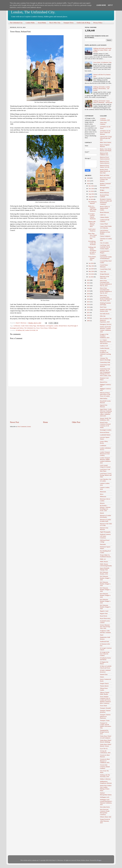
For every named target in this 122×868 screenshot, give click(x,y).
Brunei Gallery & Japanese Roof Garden (105, 208)
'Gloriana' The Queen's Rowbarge (105, 359)
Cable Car (103, 215)
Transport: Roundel (105, 708)
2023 (89, 280)
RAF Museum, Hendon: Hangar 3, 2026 (105, 590)
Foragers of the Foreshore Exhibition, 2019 (105, 336)
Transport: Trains (105, 720)
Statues (102, 677)
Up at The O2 (104, 749)
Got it (110, 5)
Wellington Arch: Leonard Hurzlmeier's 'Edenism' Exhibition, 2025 (106, 802)
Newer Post (14, 422)
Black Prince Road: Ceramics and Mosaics (105, 179)
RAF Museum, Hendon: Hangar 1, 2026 (105, 578)
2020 (89, 288)
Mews (102, 494)
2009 (89, 318)
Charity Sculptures (105, 236)
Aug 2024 (92, 197)
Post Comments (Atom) (24, 427)
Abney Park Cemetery (103, 123)
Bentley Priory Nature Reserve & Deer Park (105, 171)
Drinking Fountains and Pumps (105, 304)
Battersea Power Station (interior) (105, 162)
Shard (102, 635)
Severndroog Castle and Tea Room (92, 243)
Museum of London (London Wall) (106, 520)
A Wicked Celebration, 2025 (105, 119)
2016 (89, 299)
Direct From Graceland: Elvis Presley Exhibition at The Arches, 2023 (106, 298)
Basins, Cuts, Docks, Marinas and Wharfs (106, 150)
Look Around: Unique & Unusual (105, 466)
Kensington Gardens (106, 430)
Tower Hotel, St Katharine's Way (102, 62)
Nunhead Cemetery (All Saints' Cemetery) (105, 536)
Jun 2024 (91, 263)
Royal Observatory (105, 618)
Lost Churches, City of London (106, 480)
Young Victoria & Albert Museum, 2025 (105, 821)
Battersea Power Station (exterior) (105, 158)
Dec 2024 (91, 186)
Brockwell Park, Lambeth (105, 196)
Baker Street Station (106, 142)
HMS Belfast (104, 398)
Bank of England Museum (105, 146)
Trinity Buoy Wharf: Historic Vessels (106, 745)
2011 (89, 313)
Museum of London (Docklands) (106, 516)
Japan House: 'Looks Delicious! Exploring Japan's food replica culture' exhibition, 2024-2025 (106, 413)
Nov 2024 (92, 189)
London (56, 326)
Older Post (76, 422)
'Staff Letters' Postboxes (92, 230)
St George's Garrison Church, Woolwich (92, 216)
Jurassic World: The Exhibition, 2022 (106, 419)
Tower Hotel (104, 706)
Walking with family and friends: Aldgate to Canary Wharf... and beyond (102, 50)
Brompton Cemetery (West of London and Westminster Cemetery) (106, 202)
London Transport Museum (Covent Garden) (105, 454)
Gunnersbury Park (105, 362)
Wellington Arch (105, 797)
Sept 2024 (92, 194)
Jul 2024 (91, 199)
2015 (89, 302)
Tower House (44, 328)
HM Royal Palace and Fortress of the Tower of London (105, 394)
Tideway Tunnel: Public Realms (105, 693)
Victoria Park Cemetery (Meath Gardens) (105, 767)
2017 (89, 296)
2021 (89, 286)
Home (45, 422)
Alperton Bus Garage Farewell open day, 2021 (106, 138)
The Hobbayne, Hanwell (93, 203)
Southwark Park (104, 641)
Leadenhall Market (105, 435)
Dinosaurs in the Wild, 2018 (105, 277)
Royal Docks (104, 616)
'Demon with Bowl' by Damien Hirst (92, 224)
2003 (89, 321)
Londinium (103, 445)
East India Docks (105, 314)
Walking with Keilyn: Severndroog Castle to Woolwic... (92, 250)
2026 (89, 178)
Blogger (99, 860)
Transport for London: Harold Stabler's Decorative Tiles (106, 725)
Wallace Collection (105, 779)
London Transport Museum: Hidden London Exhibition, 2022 (105, 460)
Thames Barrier (104, 686)
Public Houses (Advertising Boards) (106, 565)
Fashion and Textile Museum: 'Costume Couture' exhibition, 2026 (106, 329)
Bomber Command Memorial (105, 184)
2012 (89, 310)
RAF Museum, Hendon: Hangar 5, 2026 (105, 601)
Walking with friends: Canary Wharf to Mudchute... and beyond (103, 102)
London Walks (30, 23)
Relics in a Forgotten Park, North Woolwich (92, 209)
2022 (89, 283)
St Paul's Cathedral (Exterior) (105, 671)
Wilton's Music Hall (106, 817)
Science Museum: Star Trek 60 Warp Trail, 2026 (105, 627)
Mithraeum (103, 496)
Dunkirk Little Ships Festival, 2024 (106, 310)
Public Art (103, 559)
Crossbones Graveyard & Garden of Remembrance (106, 257)
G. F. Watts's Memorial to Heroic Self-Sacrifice (106, 342)
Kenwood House (105, 432)
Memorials (103, 492)
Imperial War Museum (104, 406)
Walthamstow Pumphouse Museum (106, 782)
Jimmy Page (33, 326)
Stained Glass (104, 674)
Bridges (102, 190)
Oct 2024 (91, 191)
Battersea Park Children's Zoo (104, 154)
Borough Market (105, 188)
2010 (89, 315)
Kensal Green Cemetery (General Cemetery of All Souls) (105, 425)
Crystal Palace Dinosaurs (104, 266)
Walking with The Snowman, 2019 (105, 776)
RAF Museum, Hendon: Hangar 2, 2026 (105, 584)
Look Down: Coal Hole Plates (105, 470)
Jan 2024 (91, 277)
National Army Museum (104, 529)
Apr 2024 (91, 269)
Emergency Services (106, 324)
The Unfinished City (16, 23)
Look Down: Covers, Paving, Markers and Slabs (106, 475)
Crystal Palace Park (105, 269)
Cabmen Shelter (104, 217)
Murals (102, 513)
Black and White (105, 175)
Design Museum (105, 274)
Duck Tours (103, 307)
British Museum (104, 193)
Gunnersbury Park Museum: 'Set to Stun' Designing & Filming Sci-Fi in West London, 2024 (105, 372)
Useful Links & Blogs (83, 23)
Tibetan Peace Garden (104, 689)
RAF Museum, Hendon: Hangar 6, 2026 (105, 607)
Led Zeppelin (49, 326)
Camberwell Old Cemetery (105, 221)
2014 (89, 304)
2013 (89, 307)
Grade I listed (25, 326)
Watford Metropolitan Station (106, 794)
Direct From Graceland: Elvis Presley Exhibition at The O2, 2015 (106, 283)
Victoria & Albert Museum (105, 756)
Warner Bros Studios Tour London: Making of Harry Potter (106, 788)
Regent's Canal (104, 611)
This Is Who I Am (55, 23)
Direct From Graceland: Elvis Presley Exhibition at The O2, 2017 (106, 291)
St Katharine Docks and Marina (105, 659)
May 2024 (92, 266)
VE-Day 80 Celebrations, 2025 (105, 752)
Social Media (42, 23)
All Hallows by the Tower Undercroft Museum (105, 132)
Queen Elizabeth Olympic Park (105, 569)
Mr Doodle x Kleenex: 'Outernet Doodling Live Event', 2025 (105, 508)
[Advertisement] (45, 404)
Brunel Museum (104, 212)
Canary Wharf (104, 224)
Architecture (17, 326)
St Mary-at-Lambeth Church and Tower (106, 667)
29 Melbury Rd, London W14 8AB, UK (27, 330)
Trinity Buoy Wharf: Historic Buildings (106, 741)
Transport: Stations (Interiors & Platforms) (105, 716)
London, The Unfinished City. (33, 12)
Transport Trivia (68, 23)
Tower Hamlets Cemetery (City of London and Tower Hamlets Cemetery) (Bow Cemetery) (105, 700)
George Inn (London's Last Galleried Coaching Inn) (105, 353)
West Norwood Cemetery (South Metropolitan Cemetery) (105, 812)
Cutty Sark (103, 272)
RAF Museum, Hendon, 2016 (104, 573)
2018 (89, 294)
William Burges (53, 328)
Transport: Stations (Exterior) (105, 711)
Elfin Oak (103, 316)
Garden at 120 (104, 346)
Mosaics (102, 503)
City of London (104, 243)
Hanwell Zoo (104, 382)
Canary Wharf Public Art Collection (106, 227)
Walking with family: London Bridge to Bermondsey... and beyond (102, 89)
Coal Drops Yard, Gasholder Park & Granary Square (105, 247)
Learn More (101, 5)
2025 (89, 181)
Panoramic (103, 544)
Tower (38, 328)
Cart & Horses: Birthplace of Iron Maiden (105, 232)
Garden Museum (105, 348)
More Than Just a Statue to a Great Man (93, 236)
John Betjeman (41, 326)
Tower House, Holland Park (92, 258)
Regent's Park (104, 613)
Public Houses (104, 562)
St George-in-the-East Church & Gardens (105, 654)
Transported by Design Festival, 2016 (105, 732)
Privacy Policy (98, 23)
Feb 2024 (91, 274)
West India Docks (105, 807)
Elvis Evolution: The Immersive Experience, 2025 (106, 320)
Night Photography (105, 532)
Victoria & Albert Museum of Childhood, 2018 (105, 761)
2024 (89, 184)
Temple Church (104, 683)
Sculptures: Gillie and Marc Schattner (105, 632)
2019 (89, 291)
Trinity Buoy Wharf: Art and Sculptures (106, 737)
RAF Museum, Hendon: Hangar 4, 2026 (105, 595)
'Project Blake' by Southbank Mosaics (105, 556)
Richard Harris (63, 326)
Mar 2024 (91, 271)
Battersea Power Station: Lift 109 (105, 166)
